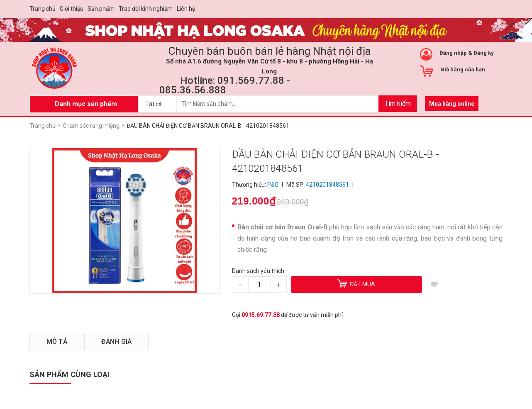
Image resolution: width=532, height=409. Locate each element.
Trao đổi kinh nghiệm (146, 9)
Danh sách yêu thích (258, 271)
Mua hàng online (452, 104)
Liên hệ (186, 9)
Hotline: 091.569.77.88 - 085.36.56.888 (225, 85)
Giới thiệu (72, 9)
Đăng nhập (453, 53)
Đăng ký (484, 53)
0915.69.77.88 (261, 315)
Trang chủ (43, 9)
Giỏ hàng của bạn (463, 69)
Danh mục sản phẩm (86, 104)
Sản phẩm (101, 9)
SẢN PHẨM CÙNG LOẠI (70, 374)
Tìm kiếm (398, 103)
